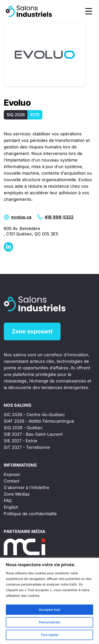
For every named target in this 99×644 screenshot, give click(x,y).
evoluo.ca (21, 217)
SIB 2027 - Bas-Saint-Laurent (33, 434)
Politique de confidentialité (30, 514)
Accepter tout (49, 610)
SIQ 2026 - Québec (23, 428)
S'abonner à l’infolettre (27, 487)
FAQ (8, 501)
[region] (49, 601)
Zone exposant (32, 331)
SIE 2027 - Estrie (20, 441)
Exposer (12, 474)
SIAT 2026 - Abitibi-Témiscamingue (39, 421)
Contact (12, 481)
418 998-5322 (59, 217)
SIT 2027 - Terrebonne (27, 447)
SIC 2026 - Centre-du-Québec (34, 415)
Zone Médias (17, 494)
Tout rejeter (50, 635)
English (11, 507)
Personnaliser (49, 622)
